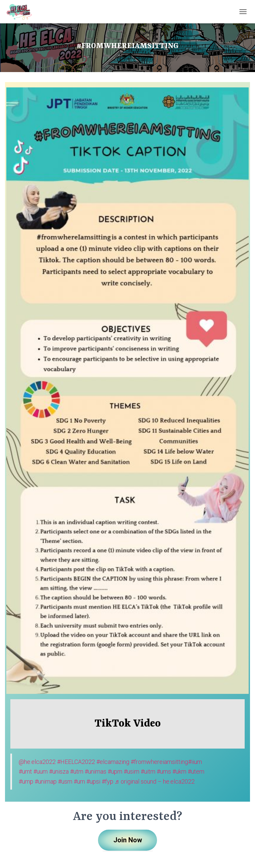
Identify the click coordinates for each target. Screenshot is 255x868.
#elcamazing (113, 762)
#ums (164, 771)
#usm (65, 781)
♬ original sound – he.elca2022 (155, 781)
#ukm (179, 771)
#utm (77, 771)
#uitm (148, 771)
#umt (25, 771)
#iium (195, 762)
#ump (26, 781)
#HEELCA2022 (76, 762)
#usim (131, 771)
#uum (40, 771)
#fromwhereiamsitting (159, 762)
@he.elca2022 (37, 762)
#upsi (93, 781)
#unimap (46, 781)
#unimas (95, 771)
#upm (115, 771)
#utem (196, 771)
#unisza (59, 771)
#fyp (107, 781)
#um (79, 781)
